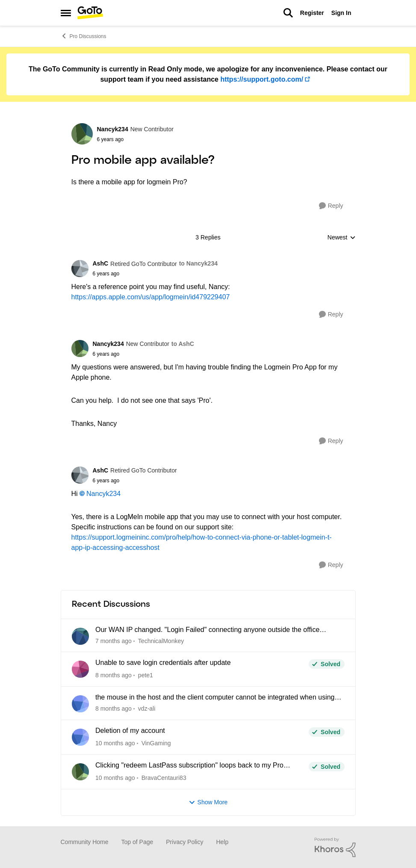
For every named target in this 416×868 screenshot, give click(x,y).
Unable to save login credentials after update (163, 663)
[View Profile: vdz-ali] (80, 704)
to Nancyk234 (198, 263)
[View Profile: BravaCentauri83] (80, 772)
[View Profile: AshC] (80, 269)
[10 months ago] (115, 743)
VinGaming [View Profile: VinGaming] (156, 743)
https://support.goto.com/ (262, 79)
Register (312, 13)
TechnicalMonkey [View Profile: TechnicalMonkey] (161, 641)
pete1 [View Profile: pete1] (145, 675)
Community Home (85, 842)
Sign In (341, 13)
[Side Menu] (66, 13)
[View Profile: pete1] (80, 669)
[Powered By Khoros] (335, 847)
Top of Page (137, 842)
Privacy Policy (184, 842)
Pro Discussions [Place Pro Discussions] (84, 36)
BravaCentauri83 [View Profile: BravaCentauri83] (164, 778)
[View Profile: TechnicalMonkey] (80, 636)
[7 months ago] (114, 641)
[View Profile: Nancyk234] (82, 134)
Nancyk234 (103, 494)
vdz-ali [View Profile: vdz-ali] (146, 709)
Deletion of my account (130, 731)
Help (222, 842)
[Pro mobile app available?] (155, 274)
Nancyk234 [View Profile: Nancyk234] (113, 129)
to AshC (183, 344)
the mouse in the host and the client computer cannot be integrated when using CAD (215, 698)
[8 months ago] (114, 675)
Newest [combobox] (342, 238)
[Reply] (331, 206)
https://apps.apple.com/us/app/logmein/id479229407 (151, 297)
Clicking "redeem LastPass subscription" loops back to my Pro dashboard (189, 766)
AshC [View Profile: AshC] (101, 263)
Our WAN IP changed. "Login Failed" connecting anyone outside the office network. (207, 630)
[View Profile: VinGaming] (80, 737)
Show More (208, 802)
